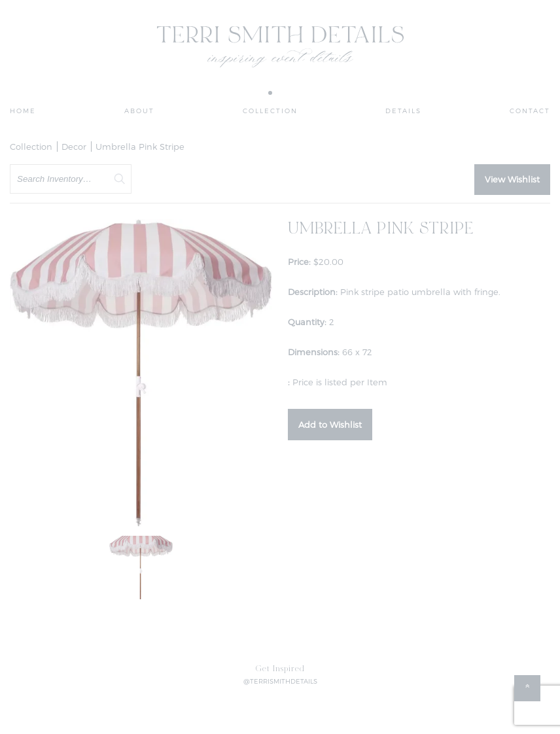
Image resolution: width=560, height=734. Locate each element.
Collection (270, 111)
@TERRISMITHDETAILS (280, 681)
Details (403, 111)
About (139, 111)
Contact (530, 111)
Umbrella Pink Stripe (140, 147)
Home (23, 111)
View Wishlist (512, 179)
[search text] (71, 179)
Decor (74, 147)
